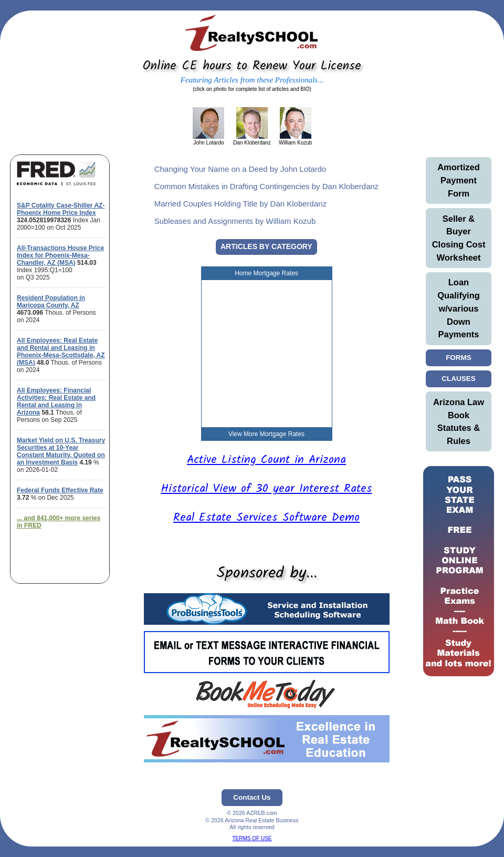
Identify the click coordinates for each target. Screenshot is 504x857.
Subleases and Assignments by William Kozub (235, 221)
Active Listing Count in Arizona (266, 460)
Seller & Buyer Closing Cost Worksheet (459, 238)
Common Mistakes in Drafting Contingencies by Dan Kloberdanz (267, 186)
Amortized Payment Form (459, 180)
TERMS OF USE (252, 838)
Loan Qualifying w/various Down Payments (459, 308)
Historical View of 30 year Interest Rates (267, 489)
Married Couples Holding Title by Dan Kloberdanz (241, 204)
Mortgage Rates (282, 434)
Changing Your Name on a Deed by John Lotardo (240, 169)
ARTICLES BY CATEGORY (267, 246)
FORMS (459, 358)
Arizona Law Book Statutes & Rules (459, 421)
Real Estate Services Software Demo (266, 518)
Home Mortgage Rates (266, 273)
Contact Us (252, 797)
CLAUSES (459, 379)
